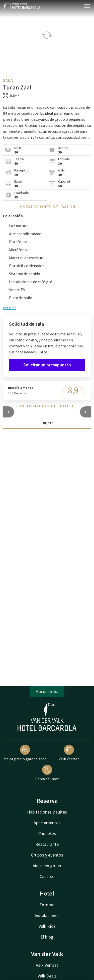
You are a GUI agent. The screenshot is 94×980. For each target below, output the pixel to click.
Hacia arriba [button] (47, 691)
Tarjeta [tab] (47, 423)
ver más (10, 308)
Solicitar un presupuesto (47, 365)
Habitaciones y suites (47, 812)
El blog (47, 937)
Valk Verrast (69, 753)
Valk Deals (47, 976)
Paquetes (47, 833)
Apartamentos (47, 823)
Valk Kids (47, 926)
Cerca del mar (47, 773)
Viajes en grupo (47, 866)
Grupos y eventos (47, 855)
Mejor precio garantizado (25, 753)
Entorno (47, 905)
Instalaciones (47, 915)
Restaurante (47, 844)
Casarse (47, 876)
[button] (9, 412)
